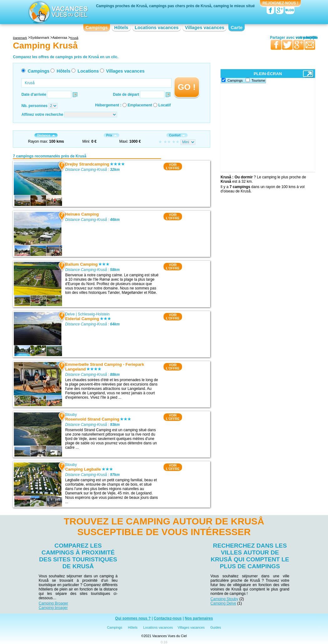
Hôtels (121, 28)
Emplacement (140, 105)
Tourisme (258, 80)
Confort (177, 135)
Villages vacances (205, 28)
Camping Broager (54, 603)
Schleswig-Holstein (94, 314)
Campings (97, 28)
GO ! (187, 87)
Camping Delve (223, 603)
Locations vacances (157, 28)
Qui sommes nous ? (133, 619)
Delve (70, 314)
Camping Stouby (224, 599)
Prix (112, 135)
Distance (46, 135)
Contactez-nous (168, 619)
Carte (237, 28)
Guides (216, 627)
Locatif (165, 105)
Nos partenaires (199, 619)
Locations (88, 71)
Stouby (71, 415)
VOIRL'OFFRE (173, 166)
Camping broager (53, 608)
